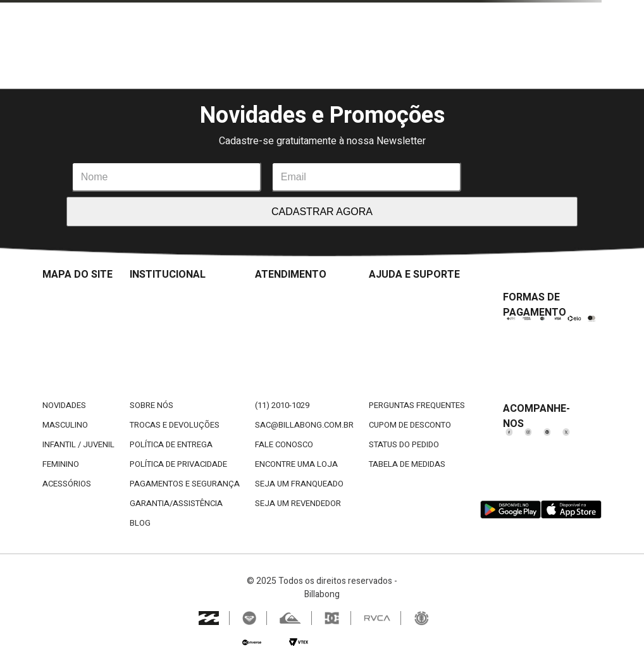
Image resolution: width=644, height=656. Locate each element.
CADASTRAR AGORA (322, 212)
